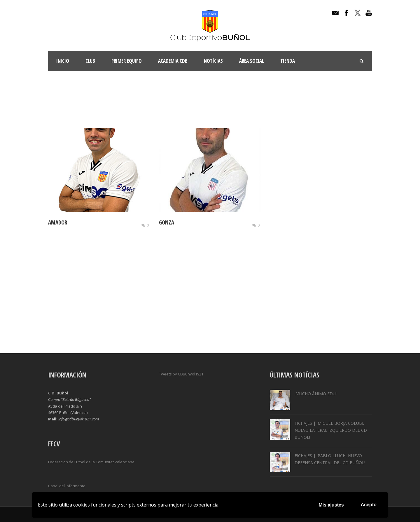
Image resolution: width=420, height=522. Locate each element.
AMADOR (58, 222)
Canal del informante (67, 486)
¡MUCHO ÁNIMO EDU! (316, 394)
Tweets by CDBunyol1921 (181, 374)
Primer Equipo (127, 61)
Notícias (213, 61)
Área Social (252, 61)
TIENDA (288, 61)
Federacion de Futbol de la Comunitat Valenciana (91, 462)
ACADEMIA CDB (173, 61)
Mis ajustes (331, 505)
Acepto (369, 505)
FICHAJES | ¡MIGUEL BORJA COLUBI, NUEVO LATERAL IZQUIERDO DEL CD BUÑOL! (331, 430)
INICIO (63, 61)
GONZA (167, 222)
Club (90, 61)
